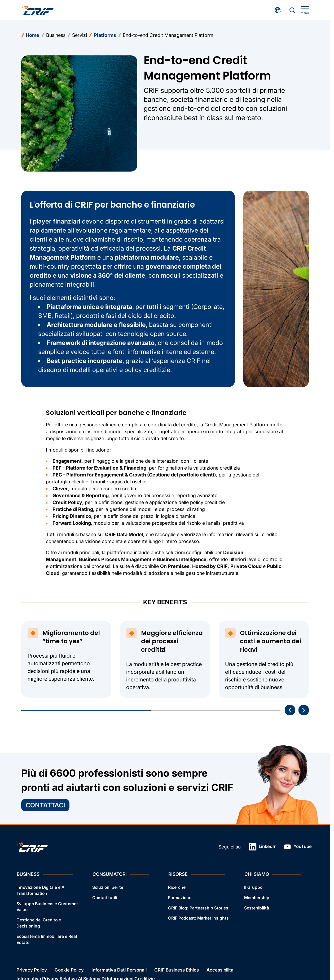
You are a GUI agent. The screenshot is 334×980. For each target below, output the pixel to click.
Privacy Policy (32, 970)
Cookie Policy (69, 970)
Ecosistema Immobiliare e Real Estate (47, 939)
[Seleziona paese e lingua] (278, 10)
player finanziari (57, 221)
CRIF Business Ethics (177, 970)
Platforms (105, 35)
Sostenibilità (257, 908)
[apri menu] (305, 10)
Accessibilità (220, 970)
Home (32, 35)
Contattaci (45, 805)
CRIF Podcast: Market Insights (198, 918)
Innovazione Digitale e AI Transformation (41, 890)
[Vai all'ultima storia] (290, 710)
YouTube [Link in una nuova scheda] (298, 847)
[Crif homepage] (38, 10)
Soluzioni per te (108, 887)
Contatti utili (105, 898)
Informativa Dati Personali (119, 970)
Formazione (180, 898)
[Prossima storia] (304, 710)
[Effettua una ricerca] (292, 10)
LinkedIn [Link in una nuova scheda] (263, 847)
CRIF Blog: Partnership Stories (198, 908)
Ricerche (177, 887)
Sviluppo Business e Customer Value (47, 907)
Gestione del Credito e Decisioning (39, 923)
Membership (257, 898)
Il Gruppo (253, 887)
